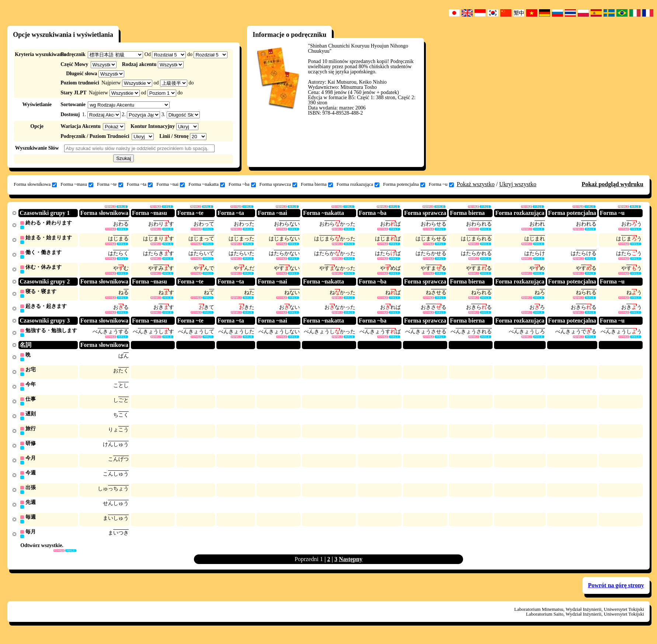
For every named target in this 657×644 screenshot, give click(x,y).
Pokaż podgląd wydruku (613, 184)
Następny (351, 566)
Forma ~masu (77, 184)
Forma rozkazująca (358, 184)
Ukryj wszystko (518, 184)
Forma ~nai (171, 184)
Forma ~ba (242, 184)
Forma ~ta (140, 184)
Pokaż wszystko (476, 184)
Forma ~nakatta (207, 184)
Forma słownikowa (35, 184)
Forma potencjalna (404, 184)
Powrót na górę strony (616, 593)
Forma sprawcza (279, 184)
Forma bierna (317, 184)
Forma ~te (110, 184)
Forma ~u (441, 184)
